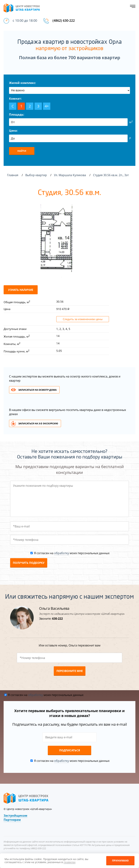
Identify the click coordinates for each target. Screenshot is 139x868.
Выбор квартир (36, 175)
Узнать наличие (21, 290)
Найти (22, 151)
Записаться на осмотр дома (37, 390)
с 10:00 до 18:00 (25, 20)
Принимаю (120, 860)
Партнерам (12, 820)
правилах (69, 862)
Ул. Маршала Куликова (70, 175)
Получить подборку (29, 563)
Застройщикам (15, 816)
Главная (13, 175)
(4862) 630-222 (64, 20)
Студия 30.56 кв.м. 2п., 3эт (111, 175)
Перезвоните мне (70, 671)
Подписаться (70, 750)
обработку (62, 553)
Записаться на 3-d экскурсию (38, 423)
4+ (47, 106)
